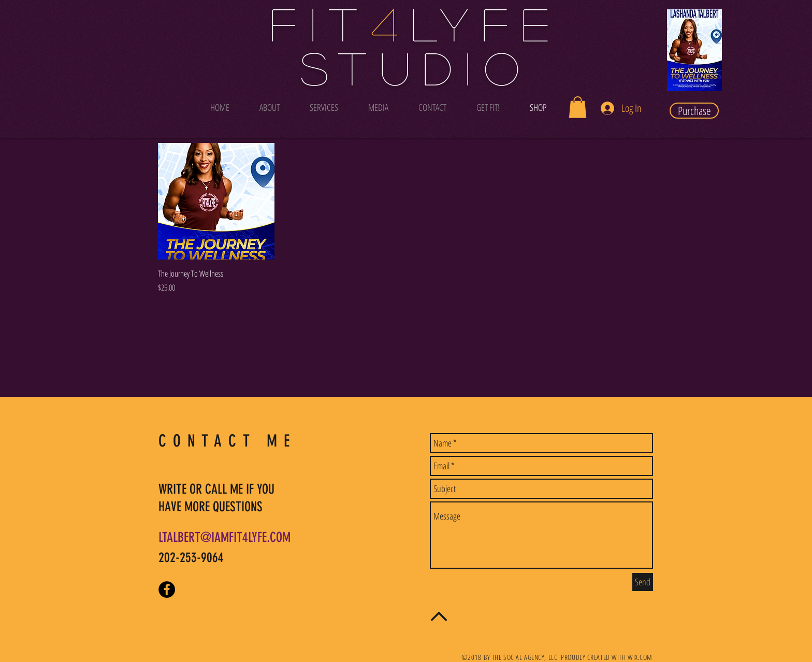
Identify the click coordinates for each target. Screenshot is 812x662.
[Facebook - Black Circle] (167, 589)
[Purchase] (694, 111)
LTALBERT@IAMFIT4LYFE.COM (224, 537)
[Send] (643, 582)
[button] (578, 107)
